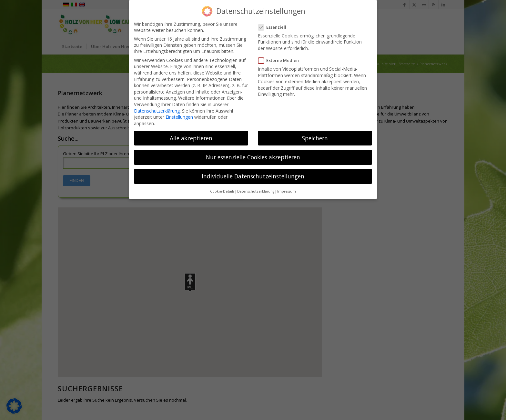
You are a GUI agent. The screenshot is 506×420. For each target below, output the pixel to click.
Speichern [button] (315, 138)
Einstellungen (179, 117)
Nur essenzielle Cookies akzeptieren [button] (253, 157)
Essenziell (274, 27)
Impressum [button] (287, 191)
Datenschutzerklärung (157, 111)
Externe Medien (280, 60)
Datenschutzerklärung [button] (256, 191)
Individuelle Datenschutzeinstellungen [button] (253, 176)
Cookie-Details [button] (222, 191)
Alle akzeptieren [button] (191, 138)
